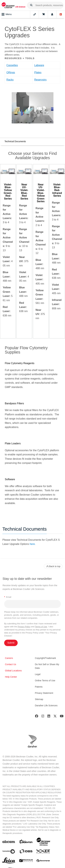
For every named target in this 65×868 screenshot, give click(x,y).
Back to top (53, 566)
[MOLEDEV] (26, 861)
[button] (31, 5)
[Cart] (43, 14)
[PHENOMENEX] (43, 861)
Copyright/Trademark (45, 658)
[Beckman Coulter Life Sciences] (43, 842)
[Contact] (35, 14)
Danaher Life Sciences (46, 705)
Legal (38, 674)
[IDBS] (26, 852)
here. (33, 544)
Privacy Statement (44, 693)
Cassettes (12, 65)
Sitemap (39, 699)
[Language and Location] (61, 14)
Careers (9, 658)
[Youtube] (62, 717)
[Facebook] (37, 717)
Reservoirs (40, 80)
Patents (39, 687)
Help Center (11, 677)
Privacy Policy (24, 627)
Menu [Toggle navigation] (7, 14)
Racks (10, 80)
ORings (11, 72)
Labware (39, 65)
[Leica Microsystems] (9, 861)
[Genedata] (9, 852)
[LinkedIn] (49, 717)
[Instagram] (43, 717)
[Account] (52, 14)
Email (8, 597)
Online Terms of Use (45, 681)
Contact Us (11, 664)
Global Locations (13, 671)
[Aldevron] (26, 842)
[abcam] (9, 842)
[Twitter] (55, 717)
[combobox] (45, 5)
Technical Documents (15, 141)
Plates (38, 72)
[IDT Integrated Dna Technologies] (43, 852)
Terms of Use (41, 627)
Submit (11, 643)
